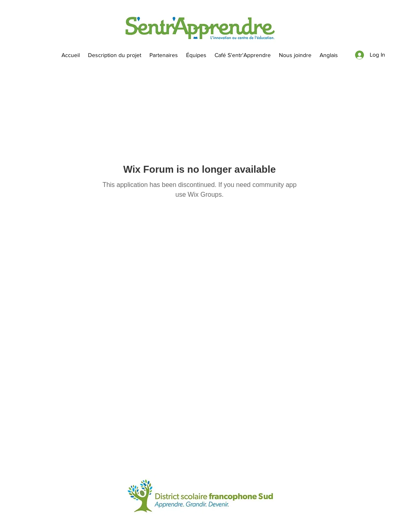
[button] (196, 55)
